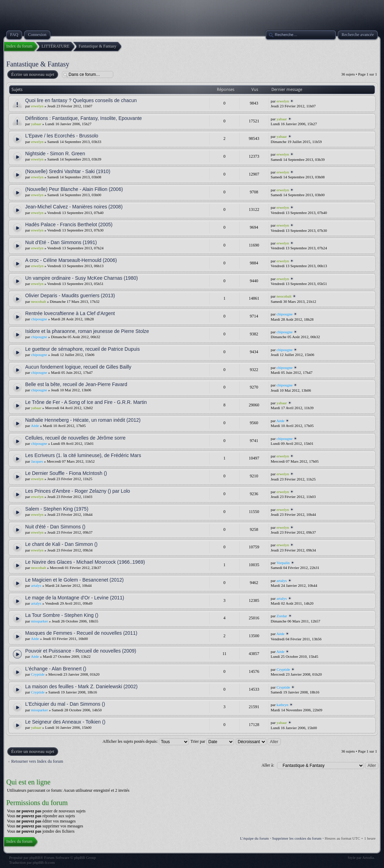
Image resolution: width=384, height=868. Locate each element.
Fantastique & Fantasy (38, 64)
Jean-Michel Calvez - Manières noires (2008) (74, 207)
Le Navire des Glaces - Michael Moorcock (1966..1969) (85, 562)
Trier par (212, 741)
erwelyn (37, 106)
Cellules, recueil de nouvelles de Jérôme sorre (75, 438)
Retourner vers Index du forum (37, 761)
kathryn (283, 705)
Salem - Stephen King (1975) (57, 509)
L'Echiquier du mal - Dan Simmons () (65, 704)
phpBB (35, 858)
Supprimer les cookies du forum (297, 838)
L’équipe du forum (255, 838)
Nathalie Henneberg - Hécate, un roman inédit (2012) (83, 420)
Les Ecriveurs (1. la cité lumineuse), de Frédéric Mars (83, 455)
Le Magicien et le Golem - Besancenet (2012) (74, 580)
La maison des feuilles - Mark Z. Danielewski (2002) (81, 686)
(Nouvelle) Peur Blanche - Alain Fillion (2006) (74, 189)
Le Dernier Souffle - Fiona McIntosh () (66, 473)
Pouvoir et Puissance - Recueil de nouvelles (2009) (81, 651)
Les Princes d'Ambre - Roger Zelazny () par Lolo (78, 491)
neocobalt (39, 301)
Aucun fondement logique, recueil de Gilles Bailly (78, 367)
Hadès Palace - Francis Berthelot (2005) (69, 225)
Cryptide (38, 674)
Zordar (282, 616)
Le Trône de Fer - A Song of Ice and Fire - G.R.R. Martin (86, 402)
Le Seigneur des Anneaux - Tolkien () (65, 722)
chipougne (39, 319)
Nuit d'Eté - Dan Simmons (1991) (61, 242)
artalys (36, 585)
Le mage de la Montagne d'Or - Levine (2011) (75, 598)
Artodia (368, 858)
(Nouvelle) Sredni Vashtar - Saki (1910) (68, 171)
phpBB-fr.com (44, 862)
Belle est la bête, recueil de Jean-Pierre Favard (76, 384)
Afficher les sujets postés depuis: (146, 741)
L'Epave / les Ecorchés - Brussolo (62, 136)
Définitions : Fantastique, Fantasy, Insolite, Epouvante (84, 118)
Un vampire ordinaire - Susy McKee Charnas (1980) (81, 278)
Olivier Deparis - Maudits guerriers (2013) (70, 296)
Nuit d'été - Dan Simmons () (55, 527)
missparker (40, 621)
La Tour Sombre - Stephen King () (62, 615)
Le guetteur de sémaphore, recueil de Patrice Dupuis (83, 349)
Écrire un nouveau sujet (32, 74)
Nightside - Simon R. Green (55, 154)
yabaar (36, 124)
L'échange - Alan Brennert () (56, 669)
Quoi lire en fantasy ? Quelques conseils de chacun (81, 100)
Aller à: (268, 765)
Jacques (37, 461)
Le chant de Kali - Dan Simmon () (61, 544)
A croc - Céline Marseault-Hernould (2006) (71, 260)
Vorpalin (283, 563)
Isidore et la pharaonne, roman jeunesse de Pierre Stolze (87, 331)
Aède (35, 426)
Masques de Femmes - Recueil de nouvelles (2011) (81, 633)
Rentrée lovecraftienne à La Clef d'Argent (70, 313)
